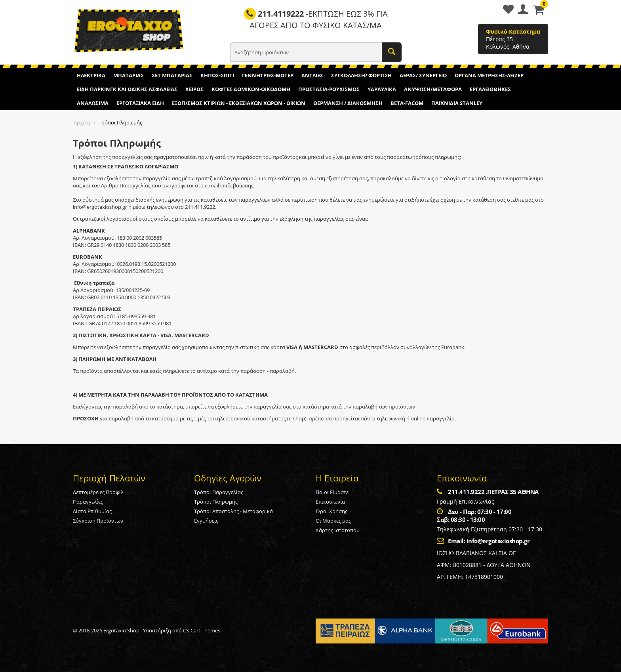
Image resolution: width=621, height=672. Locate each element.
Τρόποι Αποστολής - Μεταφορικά (233, 511)
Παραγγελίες (88, 502)
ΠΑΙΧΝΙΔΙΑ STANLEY (457, 103)
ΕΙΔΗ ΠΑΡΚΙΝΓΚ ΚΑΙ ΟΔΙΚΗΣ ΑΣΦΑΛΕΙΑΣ (127, 89)
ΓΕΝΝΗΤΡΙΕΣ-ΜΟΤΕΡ (268, 75)
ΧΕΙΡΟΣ (194, 89)
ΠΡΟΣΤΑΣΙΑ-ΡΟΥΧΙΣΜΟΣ (329, 89)
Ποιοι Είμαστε (332, 492)
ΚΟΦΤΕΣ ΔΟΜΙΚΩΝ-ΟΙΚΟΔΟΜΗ (251, 89)
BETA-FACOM (407, 103)
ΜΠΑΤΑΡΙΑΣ (129, 75)
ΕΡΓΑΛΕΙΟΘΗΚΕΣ (490, 89)
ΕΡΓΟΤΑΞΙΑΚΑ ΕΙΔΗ (140, 103)
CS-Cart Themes (202, 630)
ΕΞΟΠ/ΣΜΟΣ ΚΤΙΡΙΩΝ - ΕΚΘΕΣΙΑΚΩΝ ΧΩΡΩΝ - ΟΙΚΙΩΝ (239, 103)
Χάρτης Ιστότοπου (338, 530)
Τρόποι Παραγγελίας (219, 492)
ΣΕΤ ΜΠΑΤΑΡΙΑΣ (172, 75)
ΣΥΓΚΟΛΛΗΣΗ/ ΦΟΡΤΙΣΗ (361, 75)
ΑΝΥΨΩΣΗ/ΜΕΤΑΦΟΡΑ (433, 89)
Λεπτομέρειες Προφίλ (98, 492)
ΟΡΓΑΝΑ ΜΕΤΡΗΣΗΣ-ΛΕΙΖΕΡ (489, 75)
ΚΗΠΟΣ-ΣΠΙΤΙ (217, 75)
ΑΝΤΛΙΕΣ (312, 75)
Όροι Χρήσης (331, 511)
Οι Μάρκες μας (333, 521)
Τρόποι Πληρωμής (216, 502)
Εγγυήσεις (206, 521)
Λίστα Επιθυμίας (92, 511)
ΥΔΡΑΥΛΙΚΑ (382, 89)
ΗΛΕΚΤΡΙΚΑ (91, 75)
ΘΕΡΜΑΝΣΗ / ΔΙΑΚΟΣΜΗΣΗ (348, 103)
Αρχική (82, 122)
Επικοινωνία (330, 502)
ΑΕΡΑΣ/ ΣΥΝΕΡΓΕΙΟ (423, 75)
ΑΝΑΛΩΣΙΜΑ (93, 103)
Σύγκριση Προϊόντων (98, 521)
